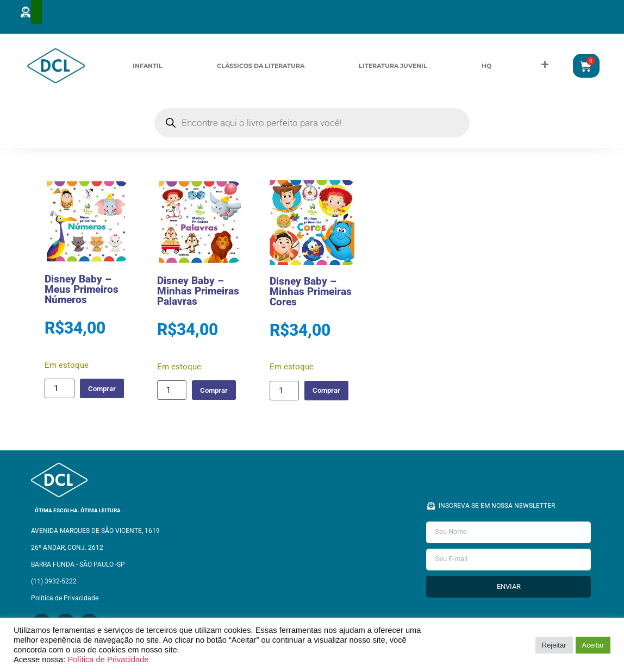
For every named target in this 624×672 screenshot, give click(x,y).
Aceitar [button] (593, 645)
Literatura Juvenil (393, 66)
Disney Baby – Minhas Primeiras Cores (311, 293)
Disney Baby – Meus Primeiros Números (82, 291)
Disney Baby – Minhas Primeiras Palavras (198, 293)
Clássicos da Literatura (261, 66)
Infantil (148, 66)
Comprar (106, 390)
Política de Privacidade (108, 660)
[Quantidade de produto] (59, 391)
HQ (486, 66)
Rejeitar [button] (554, 645)
